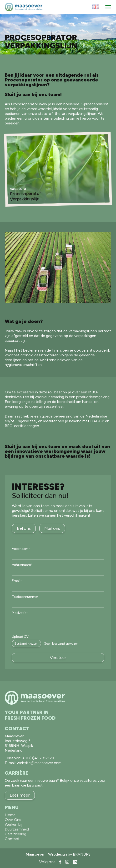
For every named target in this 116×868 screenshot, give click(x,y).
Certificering (15, 834)
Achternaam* (22, 565)
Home (10, 815)
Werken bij (13, 824)
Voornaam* (21, 549)
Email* (17, 581)
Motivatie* (20, 613)
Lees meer (20, 795)
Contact (12, 839)
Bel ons (24, 528)
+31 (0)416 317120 (38, 758)
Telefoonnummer (25, 597)
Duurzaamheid (17, 829)
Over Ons (13, 820)
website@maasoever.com (39, 763)
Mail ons (52, 528)
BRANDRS (82, 854)
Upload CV (20, 637)
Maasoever (35, 854)
